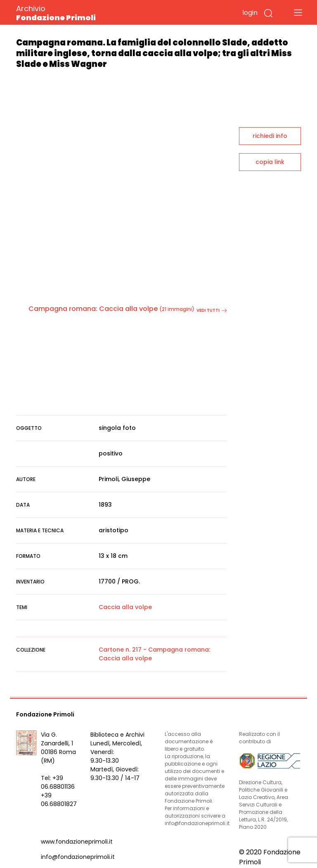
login (250, 13)
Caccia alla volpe (125, 607)
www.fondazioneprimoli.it (77, 842)
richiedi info (270, 136)
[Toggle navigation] (298, 12)
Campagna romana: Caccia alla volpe (93, 309)
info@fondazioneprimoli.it (78, 857)
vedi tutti (212, 310)
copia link (270, 162)
